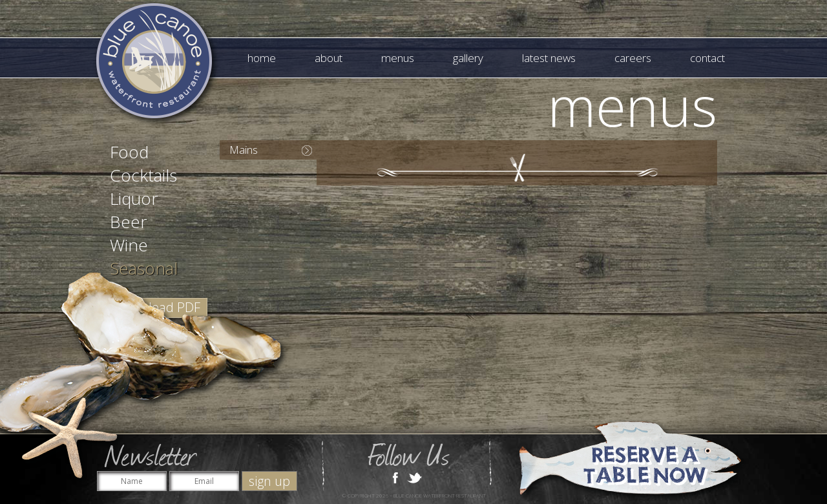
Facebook (395, 477)
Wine (129, 245)
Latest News (549, 58)
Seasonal (144, 268)
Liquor (134, 198)
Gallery (468, 58)
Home (262, 58)
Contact (707, 58)
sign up (269, 481)
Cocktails (143, 175)
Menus (398, 58)
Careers (633, 58)
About (329, 58)
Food (129, 152)
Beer (129, 222)
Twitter (415, 477)
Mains (244, 150)
